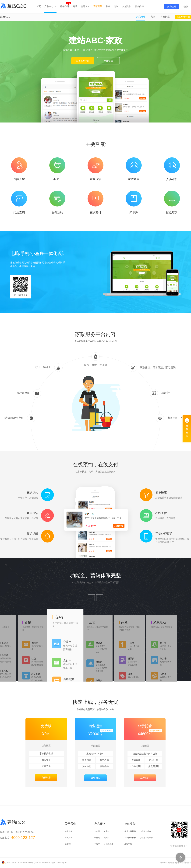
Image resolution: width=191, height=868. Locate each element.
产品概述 (141, 17)
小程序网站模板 (146, 838)
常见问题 (165, 17)
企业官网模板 (130, 831)
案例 (153, 17)
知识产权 (68, 838)
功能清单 (108, 61)
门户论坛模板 (145, 831)
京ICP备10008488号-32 (57, 863)
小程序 (97, 844)
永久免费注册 (183, 17)
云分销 (97, 838)
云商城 (107, 831)
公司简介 (68, 831)
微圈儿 (107, 838)
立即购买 (95, 778)
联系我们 (68, 844)
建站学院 (128, 844)
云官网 (97, 831)
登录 (186, 7)
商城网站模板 (130, 838)
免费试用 (46, 777)
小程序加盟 (109, 844)
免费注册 (172, 7)
